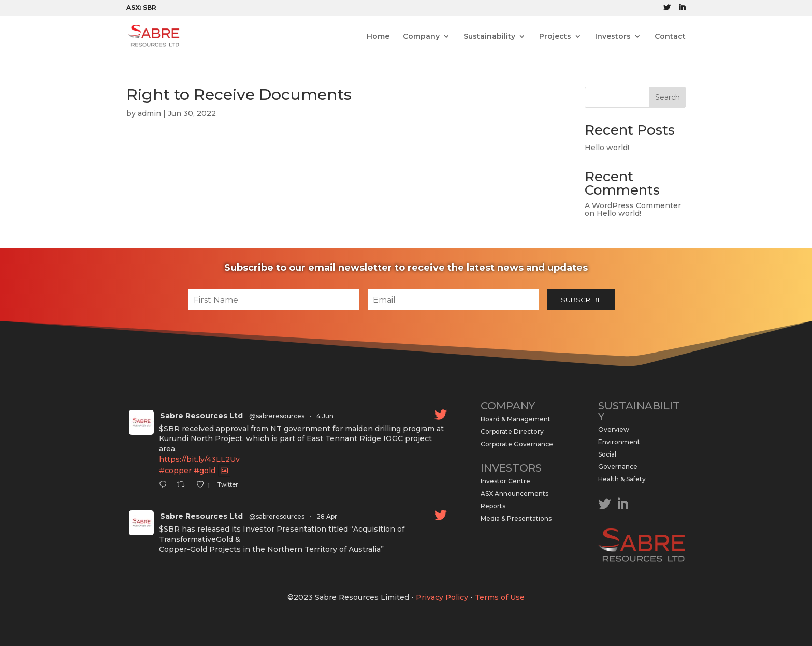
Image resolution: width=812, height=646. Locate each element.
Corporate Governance (517, 444)
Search (668, 97)
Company (421, 37)
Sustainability (489, 37)
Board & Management (516, 419)
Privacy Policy (442, 597)
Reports (493, 506)
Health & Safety (622, 479)
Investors (613, 37)
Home (378, 37)
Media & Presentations (516, 518)
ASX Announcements (514, 494)
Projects (555, 37)
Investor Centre (505, 481)
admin (149, 113)
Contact (670, 37)
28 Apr (327, 516)
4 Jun (325, 416)
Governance (618, 467)
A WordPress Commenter (633, 205)
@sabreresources (277, 416)
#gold (205, 471)
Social (607, 454)
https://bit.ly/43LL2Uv (199, 459)
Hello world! (607, 148)
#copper (175, 471)
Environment (619, 442)
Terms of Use (500, 597)
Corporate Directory (512, 431)
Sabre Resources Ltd (201, 416)
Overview (614, 429)
